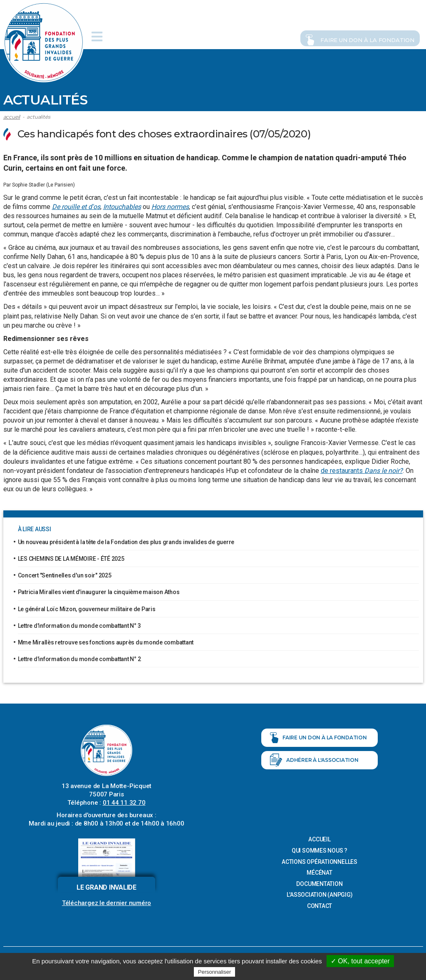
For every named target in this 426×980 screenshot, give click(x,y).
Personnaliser (215, 972)
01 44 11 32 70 (124, 801)
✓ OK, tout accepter (360, 961)
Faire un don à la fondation (347, 35)
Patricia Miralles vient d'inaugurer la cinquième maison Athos (99, 590)
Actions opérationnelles (319, 860)
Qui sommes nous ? (319, 849)
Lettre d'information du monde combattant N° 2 (79, 657)
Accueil (12, 115)
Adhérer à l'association (314, 759)
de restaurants (362, 469)
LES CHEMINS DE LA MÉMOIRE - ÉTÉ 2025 (71, 557)
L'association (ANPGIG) (320, 893)
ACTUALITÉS (38, 115)
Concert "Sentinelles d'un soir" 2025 (65, 574)
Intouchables (122, 205)
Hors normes (170, 205)
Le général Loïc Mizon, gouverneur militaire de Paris (87, 607)
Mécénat (319, 871)
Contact (319, 904)
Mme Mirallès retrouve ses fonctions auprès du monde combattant (106, 641)
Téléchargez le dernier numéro (106, 901)
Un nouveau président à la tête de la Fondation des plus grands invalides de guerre (126, 540)
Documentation (319, 882)
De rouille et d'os (76, 205)
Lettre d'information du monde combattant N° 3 (79, 624)
